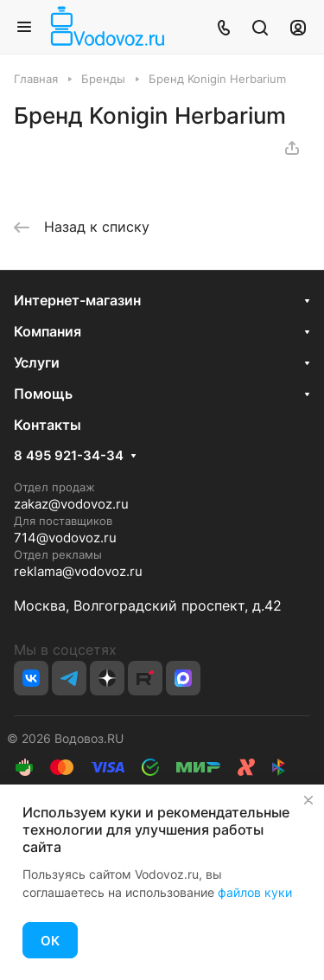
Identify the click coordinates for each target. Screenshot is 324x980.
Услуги (37, 362)
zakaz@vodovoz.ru (71, 504)
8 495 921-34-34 (69, 456)
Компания (48, 331)
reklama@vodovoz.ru (78, 571)
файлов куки (255, 892)
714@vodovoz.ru (65, 538)
